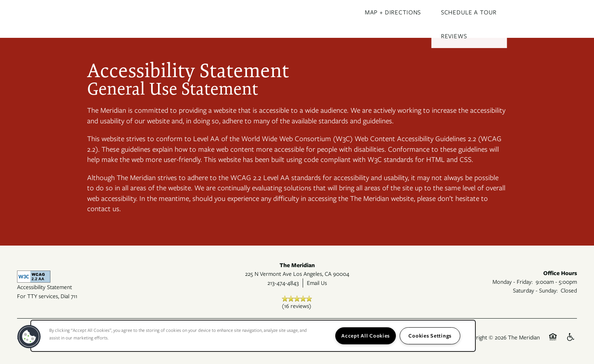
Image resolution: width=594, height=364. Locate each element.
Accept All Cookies (366, 336)
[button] (29, 337)
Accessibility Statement (45, 287)
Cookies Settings (430, 336)
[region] (253, 336)
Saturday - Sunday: (535, 290)
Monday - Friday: (513, 282)
